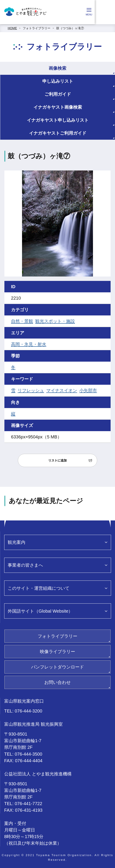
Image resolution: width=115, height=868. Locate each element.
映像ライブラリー (57, 652)
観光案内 (17, 542)
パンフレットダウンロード (57, 667)
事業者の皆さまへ (25, 565)
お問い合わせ (57, 682)
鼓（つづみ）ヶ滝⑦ (70, 28)
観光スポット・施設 (55, 321)
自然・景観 (22, 321)
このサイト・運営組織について (39, 588)
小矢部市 (88, 390)
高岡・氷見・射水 (29, 344)
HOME (12, 28)
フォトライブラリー (37, 28)
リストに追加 (57, 460)
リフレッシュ (31, 390)
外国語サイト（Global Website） (40, 611)
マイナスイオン (62, 390)
